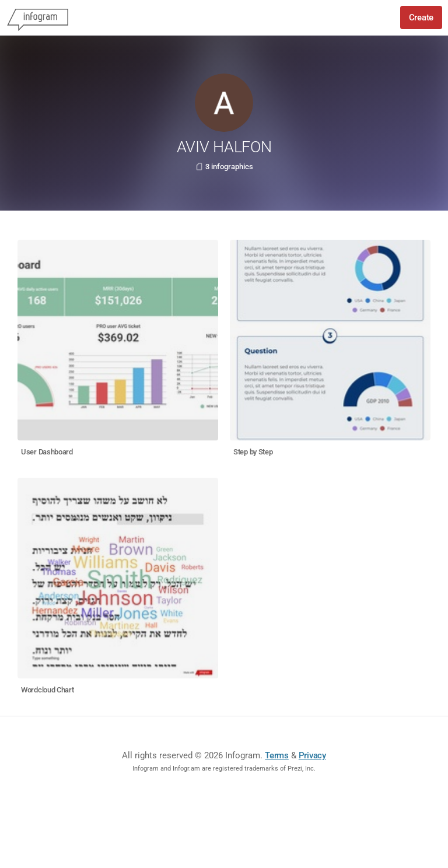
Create (421, 17)
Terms (277, 755)
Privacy (312, 755)
